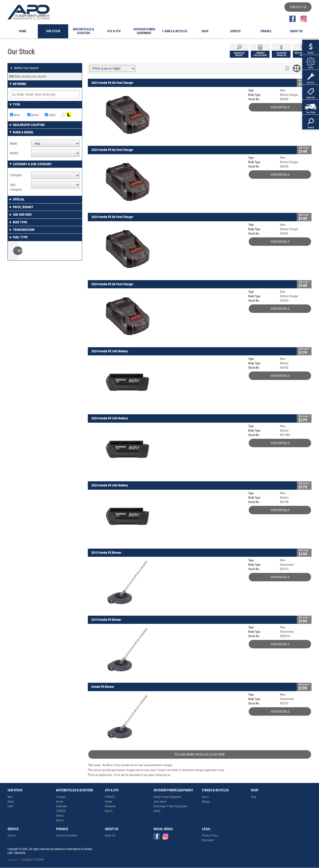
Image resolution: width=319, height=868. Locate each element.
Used (50, 115)
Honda (60, 802)
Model (14, 153)
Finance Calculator (67, 836)
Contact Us (298, 7)
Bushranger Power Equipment (170, 806)
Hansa (157, 811)
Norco (205, 797)
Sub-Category (16, 187)
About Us (110, 836)
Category (16, 175)
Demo (33, 115)
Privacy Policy (210, 836)
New (15, 115)
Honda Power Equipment (167, 797)
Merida (206, 802)
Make (14, 143)
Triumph (61, 797)
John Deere (160, 802)
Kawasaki (61, 806)
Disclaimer (208, 840)
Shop (254, 797)
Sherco (60, 816)
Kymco (60, 820)
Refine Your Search (24, 68)
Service (12, 836)
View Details (280, 107)
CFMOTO (61, 811)
